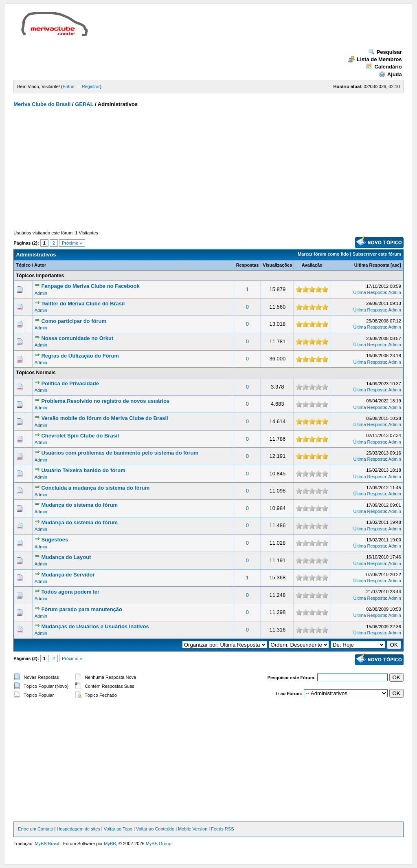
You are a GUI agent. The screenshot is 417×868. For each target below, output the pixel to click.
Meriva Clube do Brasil (42, 104)
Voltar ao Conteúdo (155, 829)
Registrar (91, 86)
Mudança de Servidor (68, 575)
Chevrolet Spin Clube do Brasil (80, 436)
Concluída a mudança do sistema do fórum (95, 488)
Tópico (23, 265)
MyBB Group (159, 844)
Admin (41, 293)
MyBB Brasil (47, 844)
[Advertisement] (243, 30)
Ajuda (390, 74)
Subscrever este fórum (377, 254)
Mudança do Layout (66, 557)
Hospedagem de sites (78, 829)
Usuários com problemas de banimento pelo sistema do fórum (120, 453)
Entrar (69, 86)
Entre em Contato (35, 829)
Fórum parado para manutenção (82, 609)
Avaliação (312, 265)
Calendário (384, 67)
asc (396, 265)
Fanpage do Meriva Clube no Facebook (90, 286)
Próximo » (72, 243)
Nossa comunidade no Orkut (77, 338)
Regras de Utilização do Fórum (80, 356)
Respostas (248, 265)
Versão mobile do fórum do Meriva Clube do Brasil (104, 418)
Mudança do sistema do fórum (79, 505)
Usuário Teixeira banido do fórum (83, 470)
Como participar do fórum (74, 321)
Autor (40, 265)
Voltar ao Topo (118, 829)
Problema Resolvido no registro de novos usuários (105, 401)
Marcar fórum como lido (323, 254)
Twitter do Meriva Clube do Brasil (83, 304)
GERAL (84, 104)
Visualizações (277, 265)
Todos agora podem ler (70, 592)
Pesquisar (385, 52)
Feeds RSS (222, 829)
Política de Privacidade (70, 383)
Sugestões (55, 540)
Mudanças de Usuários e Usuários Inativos (95, 626)
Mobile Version (193, 829)
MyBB (110, 844)
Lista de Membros (375, 59)
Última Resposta (372, 265)
